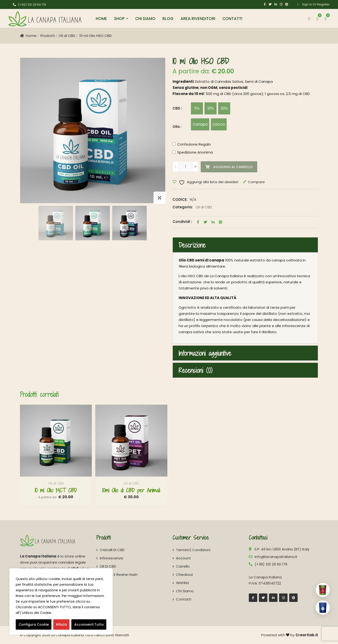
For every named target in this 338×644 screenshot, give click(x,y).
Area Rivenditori (198, 19)
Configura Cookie (34, 624)
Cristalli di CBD (112, 550)
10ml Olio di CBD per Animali (131, 490)
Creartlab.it (307, 635)
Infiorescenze (111, 558)
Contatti (232, 19)
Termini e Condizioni (193, 550)
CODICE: (180, 200)
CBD (176, 108)
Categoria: (183, 207)
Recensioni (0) (196, 371)
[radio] (197, 108)
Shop (119, 19)
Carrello (183, 566)
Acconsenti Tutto (89, 624)
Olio (176, 127)
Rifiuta (61, 624)
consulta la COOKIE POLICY (76, 613)
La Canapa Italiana (67, 635)
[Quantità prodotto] (185, 167)
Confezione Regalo (194, 144)
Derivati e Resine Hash (119, 575)
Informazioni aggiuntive (205, 353)
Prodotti (48, 36)
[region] (61, 601)
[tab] (245, 245)
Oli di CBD (67, 36)
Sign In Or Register (312, 4)
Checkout (185, 575)
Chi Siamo (145, 19)
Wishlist (183, 583)
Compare (256, 182)
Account (183, 558)
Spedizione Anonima (195, 152)
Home (101, 19)
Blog (168, 19)
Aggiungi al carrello (233, 167)
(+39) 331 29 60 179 (29, 5)
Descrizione (192, 245)
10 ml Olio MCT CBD (56, 490)
